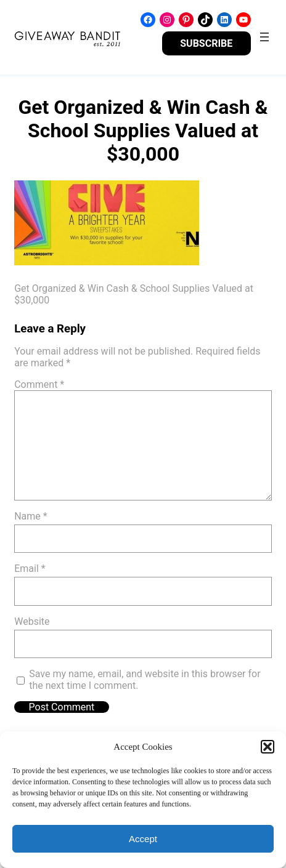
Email (30, 569)
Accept (143, 839)
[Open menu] (264, 37)
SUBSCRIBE (206, 43)
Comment (39, 384)
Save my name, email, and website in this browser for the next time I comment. (145, 680)
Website (32, 621)
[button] (268, 747)
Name (31, 516)
